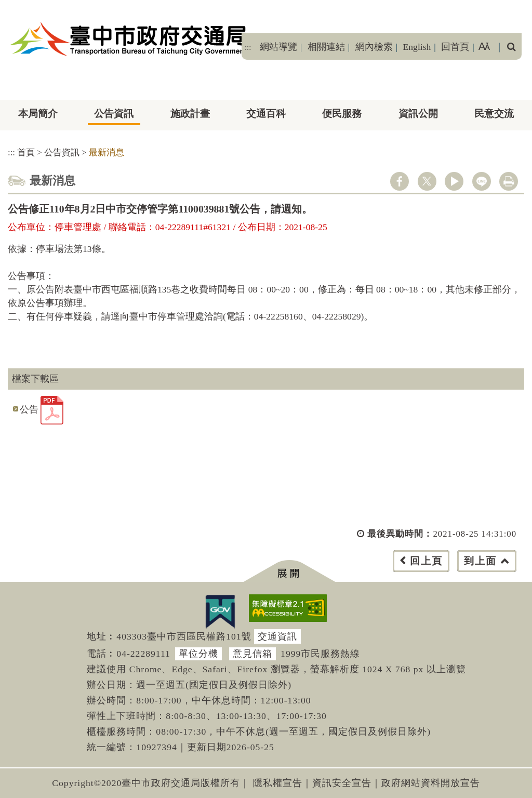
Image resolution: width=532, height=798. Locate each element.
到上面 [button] (480, 561)
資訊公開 (418, 114)
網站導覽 (278, 47)
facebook (400, 181)
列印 (509, 181)
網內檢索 (374, 47)
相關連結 (326, 47)
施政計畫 (190, 114)
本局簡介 (38, 114)
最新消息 (107, 152)
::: (248, 47)
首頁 (26, 152)
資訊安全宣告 (342, 783)
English (417, 47)
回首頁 (455, 47)
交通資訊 (277, 636)
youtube (454, 181)
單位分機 (198, 654)
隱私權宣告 (278, 783)
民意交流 (494, 114)
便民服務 (342, 114)
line (482, 181)
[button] (289, 571)
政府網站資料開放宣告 (431, 783)
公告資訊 (114, 114)
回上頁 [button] (426, 561)
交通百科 (266, 114)
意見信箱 (252, 654)
